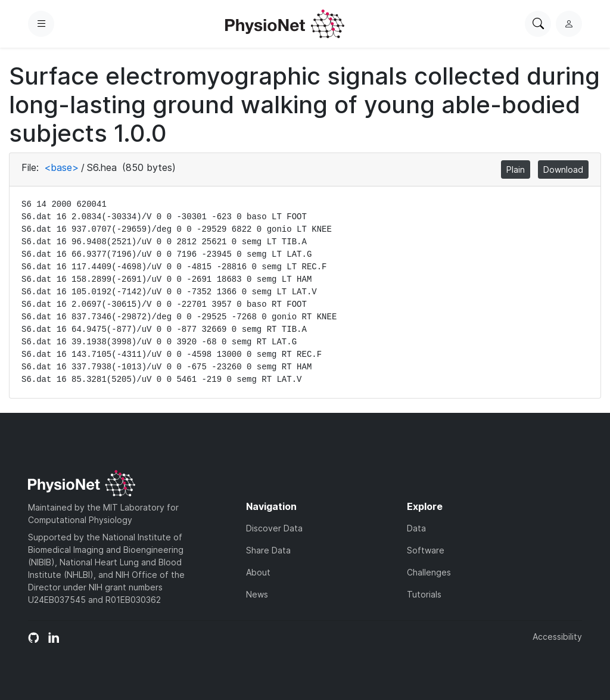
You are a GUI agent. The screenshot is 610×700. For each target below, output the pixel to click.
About (258, 572)
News (257, 594)
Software (426, 550)
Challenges (429, 572)
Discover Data (274, 528)
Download (563, 169)
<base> (61, 167)
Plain (516, 169)
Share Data (268, 550)
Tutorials (424, 594)
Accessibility (557, 637)
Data (416, 528)
